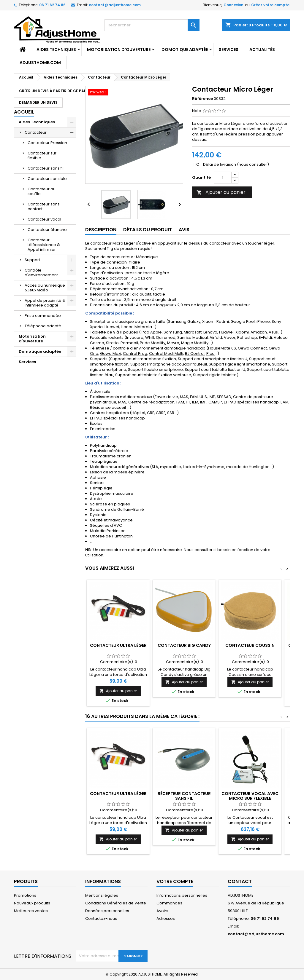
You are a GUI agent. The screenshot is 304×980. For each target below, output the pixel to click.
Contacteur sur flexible (42, 155)
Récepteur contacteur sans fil (184, 796)
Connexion (233, 5)
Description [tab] (101, 230)
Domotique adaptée (185, 50)
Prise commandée (43, 316)
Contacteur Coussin (250, 645)
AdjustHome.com (40, 63)
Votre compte (175, 881)
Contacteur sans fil (46, 168)
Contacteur (36, 132)
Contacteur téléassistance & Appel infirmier (44, 245)
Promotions (25, 895)
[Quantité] (223, 178)
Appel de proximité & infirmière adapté (45, 303)
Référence (202, 99)
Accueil (24, 112)
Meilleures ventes (31, 911)
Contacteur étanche (47, 230)
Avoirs (162, 911)
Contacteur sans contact (44, 206)
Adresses (166, 918)
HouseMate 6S (222, 348)
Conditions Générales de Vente (116, 903)
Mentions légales (102, 895)
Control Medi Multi (166, 353)
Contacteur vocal (44, 219)
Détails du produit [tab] (148, 230)
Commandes (169, 903)
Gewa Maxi (111, 353)
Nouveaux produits (32, 903)
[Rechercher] (152, 25)
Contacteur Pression (47, 143)
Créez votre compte (270, 5)
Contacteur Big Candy (184, 645)
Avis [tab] (184, 230)
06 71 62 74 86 (52, 5)
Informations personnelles (182, 895)
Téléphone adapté (43, 326)
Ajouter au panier (221, 192)
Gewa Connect (252, 348)
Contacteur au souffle (42, 191)
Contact (240, 881)
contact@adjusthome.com (115, 5)
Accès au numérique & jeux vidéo (45, 288)
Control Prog (135, 353)
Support (32, 260)
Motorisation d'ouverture (119, 50)
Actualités (262, 50)
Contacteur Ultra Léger (118, 645)
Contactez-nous (101, 918)
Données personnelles (107, 911)
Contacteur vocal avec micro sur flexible (250, 796)
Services (229, 50)
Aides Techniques (56, 50)
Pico (210, 353)
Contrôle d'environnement (41, 273)
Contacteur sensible (47, 179)
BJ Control (195, 353)
